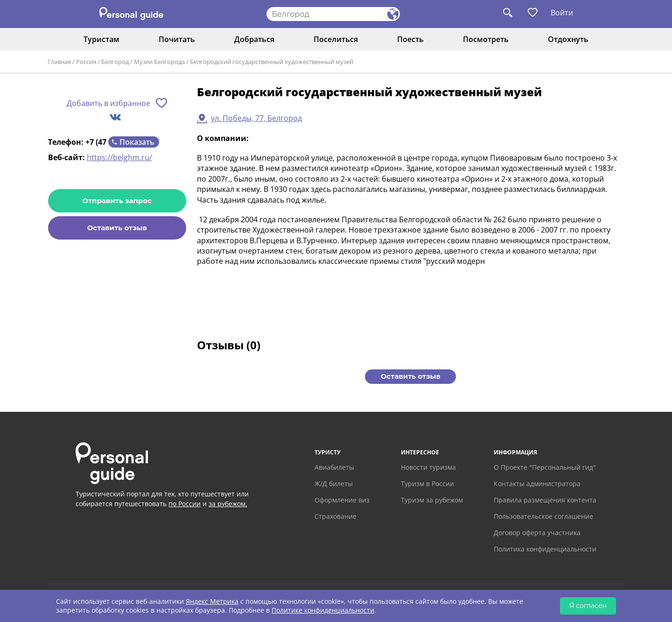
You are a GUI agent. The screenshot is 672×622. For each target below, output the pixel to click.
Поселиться (336, 39)
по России (185, 504)
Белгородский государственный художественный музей (272, 62)
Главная (59, 62)
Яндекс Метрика (212, 601)
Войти (562, 13)
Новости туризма (428, 467)
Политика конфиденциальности (545, 549)
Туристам (101, 39)
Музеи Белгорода (159, 62)
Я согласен (588, 606)
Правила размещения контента (545, 500)
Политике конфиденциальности (323, 610)
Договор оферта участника (537, 533)
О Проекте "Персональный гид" (545, 467)
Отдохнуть (568, 39)
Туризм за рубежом (432, 500)
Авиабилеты (334, 467)
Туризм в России (427, 484)
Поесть (410, 39)
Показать (137, 142)
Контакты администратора (537, 484)
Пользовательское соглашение (543, 516)
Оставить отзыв (117, 228)
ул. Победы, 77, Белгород (256, 118)
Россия (86, 62)
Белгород (115, 62)
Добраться (254, 39)
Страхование (336, 516)
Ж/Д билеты (334, 484)
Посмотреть (486, 39)
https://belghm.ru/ (119, 157)
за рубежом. (228, 504)
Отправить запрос (117, 201)
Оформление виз (342, 500)
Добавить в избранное (108, 103)
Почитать (177, 39)
